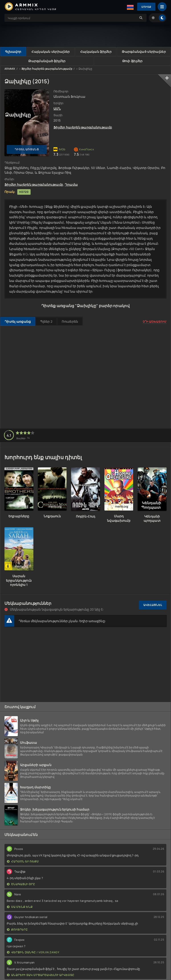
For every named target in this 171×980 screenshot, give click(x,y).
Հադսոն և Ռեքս (23, 861)
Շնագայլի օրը (21, 884)
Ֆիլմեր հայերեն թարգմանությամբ (47, 69)
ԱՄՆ (57, 109)
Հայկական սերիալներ (51, 52)
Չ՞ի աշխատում (155, 322)
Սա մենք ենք (20, 907)
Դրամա (71, 184)
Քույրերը (17, 930)
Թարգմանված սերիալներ (144, 52)
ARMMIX (10, 69)
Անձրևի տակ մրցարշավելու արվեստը (41, 975)
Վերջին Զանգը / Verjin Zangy (33, 952)
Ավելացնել (153, 605)
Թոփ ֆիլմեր (132, 61)
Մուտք (146, 7)
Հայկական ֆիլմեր (96, 52)
